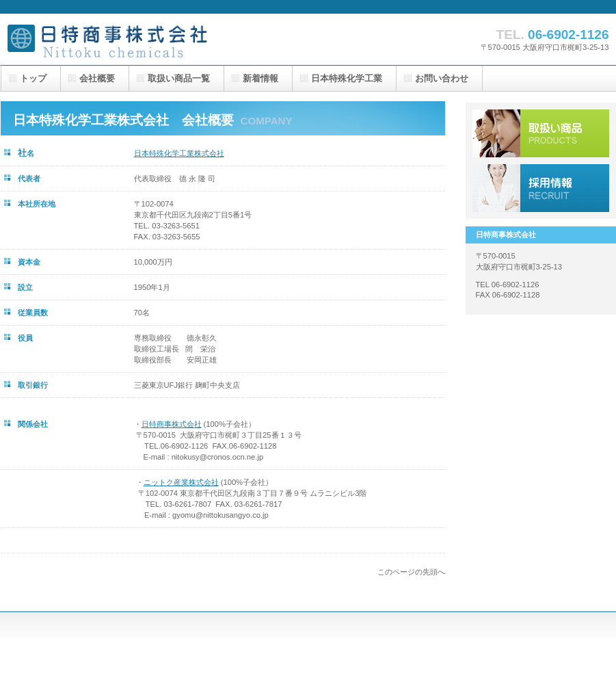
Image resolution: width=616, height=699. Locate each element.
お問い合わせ (442, 78)
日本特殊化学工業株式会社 (179, 153)
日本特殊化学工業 (347, 78)
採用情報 (541, 188)
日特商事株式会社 (137, 39)
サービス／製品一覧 (541, 133)
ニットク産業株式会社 (181, 482)
